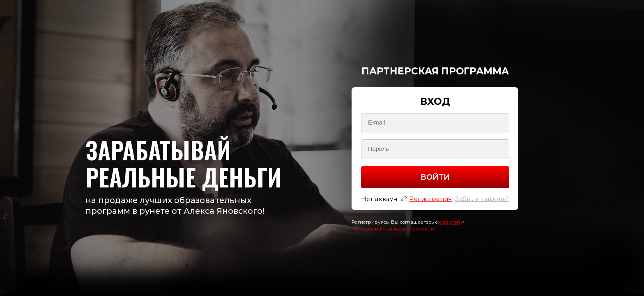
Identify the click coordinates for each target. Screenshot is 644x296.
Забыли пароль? (482, 199)
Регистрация (431, 199)
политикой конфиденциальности (393, 229)
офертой (450, 222)
